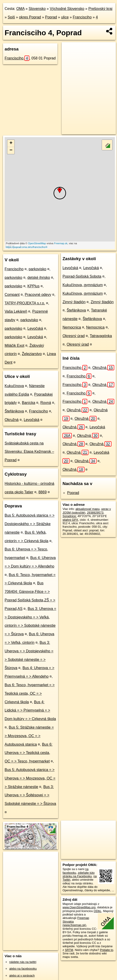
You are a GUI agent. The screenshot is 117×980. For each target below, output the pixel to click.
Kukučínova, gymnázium (83, 285)
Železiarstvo (32, 354)
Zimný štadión (74, 302)
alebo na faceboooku (23, 969)
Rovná (46, 403)
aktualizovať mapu (87, 509)
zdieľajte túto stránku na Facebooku (79, 874)
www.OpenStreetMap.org (79, 907)
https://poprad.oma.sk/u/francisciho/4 (27, 247)
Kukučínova (14, 386)
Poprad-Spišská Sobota (82, 276)
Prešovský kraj (100, 9)
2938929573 (95, 513)
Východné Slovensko (67, 9)
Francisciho (82, 17)
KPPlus (33, 286)
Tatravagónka (101, 336)
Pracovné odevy (38, 295)
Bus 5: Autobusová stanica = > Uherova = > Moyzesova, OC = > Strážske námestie (30, 778)
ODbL (97, 911)
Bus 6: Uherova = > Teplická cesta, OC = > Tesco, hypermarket (28, 753)
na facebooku (75, 871)
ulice (65, 17)
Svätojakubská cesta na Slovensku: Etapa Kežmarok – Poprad (29, 452)
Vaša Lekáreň (16, 311)
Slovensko (37, 9)
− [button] (11, 150)
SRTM (69, 950)
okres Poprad (30, 17)
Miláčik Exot (14, 346)
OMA (21, 9)
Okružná (12, 420)
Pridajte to (107, 950)
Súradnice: (70, 516)
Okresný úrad (74, 336)
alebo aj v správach (22, 976)
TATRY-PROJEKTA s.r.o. (25, 303)
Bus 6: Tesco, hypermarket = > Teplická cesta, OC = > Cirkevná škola (30, 693)
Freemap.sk (61, 243)
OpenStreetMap (37, 243)
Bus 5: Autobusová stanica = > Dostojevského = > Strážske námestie (30, 524)
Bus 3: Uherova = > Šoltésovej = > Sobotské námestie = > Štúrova (30, 795)
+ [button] (11, 143)
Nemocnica (72, 327)
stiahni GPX (70, 520)
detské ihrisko (39, 278)
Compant (12, 295)
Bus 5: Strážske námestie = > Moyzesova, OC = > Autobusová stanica (29, 736)
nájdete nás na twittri (23, 962)
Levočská (35, 328)
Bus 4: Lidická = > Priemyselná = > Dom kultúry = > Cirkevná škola (30, 711)
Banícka (29, 403)
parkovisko (37, 269)
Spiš (11, 17)
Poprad (51, 17)
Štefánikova (14, 411)
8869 (42, 492)
